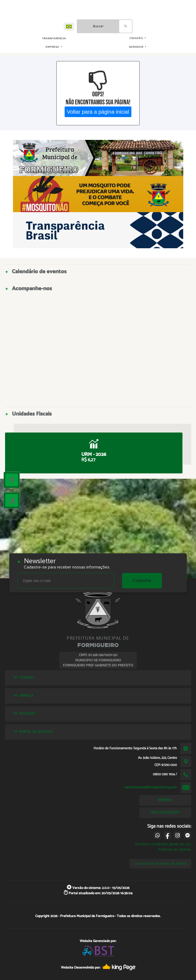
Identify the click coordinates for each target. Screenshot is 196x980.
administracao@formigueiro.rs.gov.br (151, 787)
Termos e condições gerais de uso (163, 844)
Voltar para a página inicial (98, 112)
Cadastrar (142, 581)
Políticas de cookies (175, 849)
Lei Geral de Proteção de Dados (160, 863)
